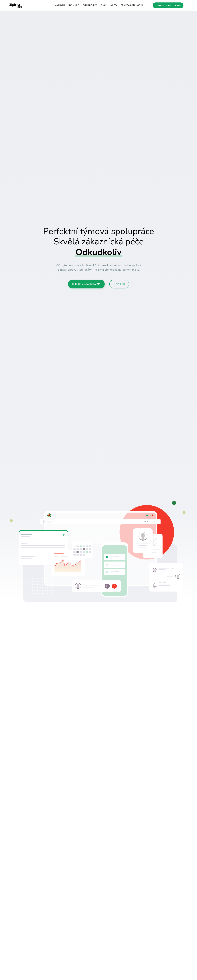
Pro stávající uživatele (132, 5)
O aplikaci (60, 5)
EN (187, 5)
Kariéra (114, 5)
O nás (104, 5)
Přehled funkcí (90, 5)
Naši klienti (74, 5)
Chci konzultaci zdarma (168, 5)
